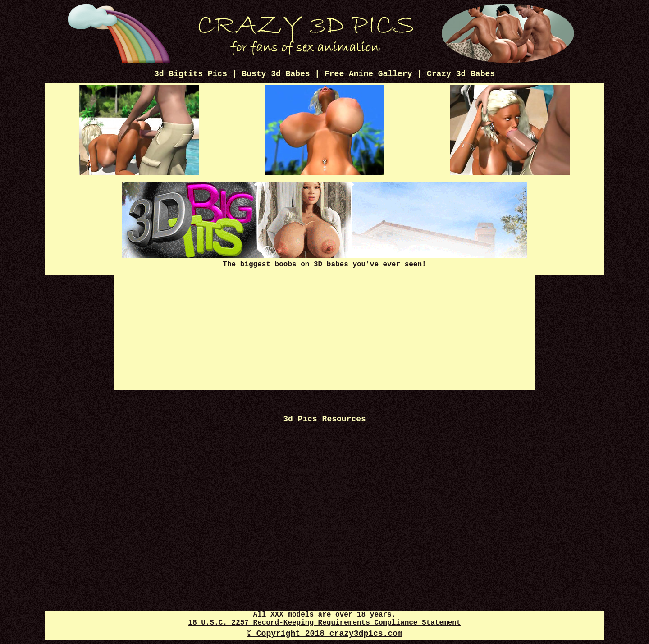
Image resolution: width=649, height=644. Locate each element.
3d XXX (325, 551)
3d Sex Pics (325, 503)
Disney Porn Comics (324, 568)
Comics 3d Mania (324, 454)
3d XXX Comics (324, 495)
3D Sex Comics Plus (324, 527)
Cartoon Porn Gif (324, 535)
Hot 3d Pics (325, 478)
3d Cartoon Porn (324, 462)
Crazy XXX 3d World (324, 438)
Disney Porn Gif (325, 519)
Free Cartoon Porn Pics (325, 430)
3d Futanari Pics (324, 560)
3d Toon (324, 543)
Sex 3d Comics (325, 486)
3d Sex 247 (324, 446)
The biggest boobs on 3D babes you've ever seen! (324, 260)
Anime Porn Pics (324, 584)
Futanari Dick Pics (324, 576)
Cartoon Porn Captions (325, 470)
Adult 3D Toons (325, 511)
